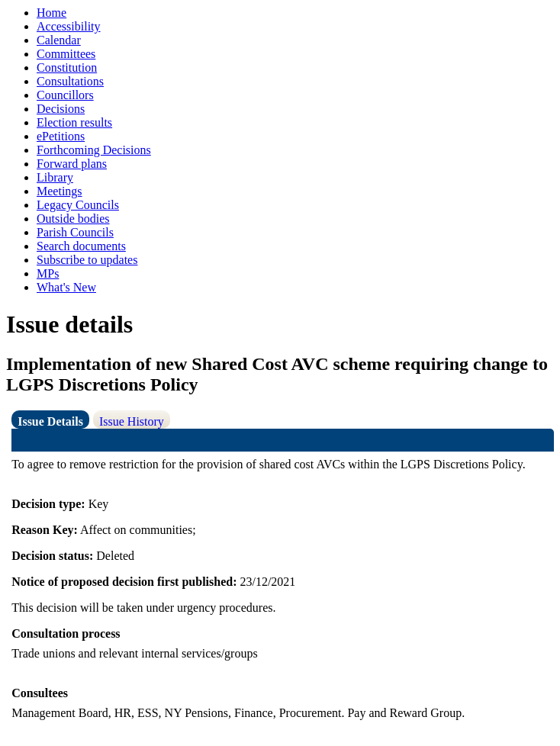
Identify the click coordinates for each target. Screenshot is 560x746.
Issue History (132, 421)
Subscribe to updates (87, 260)
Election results (74, 122)
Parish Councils (75, 232)
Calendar (59, 40)
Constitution (67, 68)
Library (55, 177)
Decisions (61, 109)
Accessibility (69, 26)
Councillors (65, 95)
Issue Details (50, 421)
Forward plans (72, 164)
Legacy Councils (78, 205)
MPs (48, 273)
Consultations (70, 81)
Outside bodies (73, 219)
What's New (66, 287)
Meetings (60, 191)
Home (51, 13)
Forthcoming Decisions (94, 150)
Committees (66, 54)
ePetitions (61, 136)
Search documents (81, 246)
